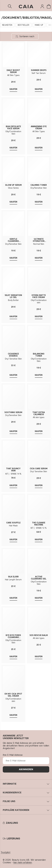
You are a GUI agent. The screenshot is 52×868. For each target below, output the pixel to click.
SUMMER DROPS (39, 70)
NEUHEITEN (7, 25)
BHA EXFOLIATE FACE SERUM (13, 128)
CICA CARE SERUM (39, 469)
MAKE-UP (39, 25)
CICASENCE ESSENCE (13, 355)
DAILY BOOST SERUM (13, 71)
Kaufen (13, 485)
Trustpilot (6, 852)
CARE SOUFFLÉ (13, 523)
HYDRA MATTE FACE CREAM (39, 296)
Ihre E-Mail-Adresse (13, 755)
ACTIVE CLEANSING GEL (39, 578)
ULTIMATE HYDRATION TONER (39, 240)
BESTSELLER (24, 25)
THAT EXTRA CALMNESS (39, 413)
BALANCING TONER (39, 355)
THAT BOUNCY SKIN (13, 470)
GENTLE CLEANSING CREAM (13, 240)
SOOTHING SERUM (13, 412)
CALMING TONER (39, 185)
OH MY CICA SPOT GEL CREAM (13, 695)
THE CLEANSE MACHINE (39, 524)
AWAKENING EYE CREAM (39, 128)
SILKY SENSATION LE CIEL (13, 296)
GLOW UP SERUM (13, 185)
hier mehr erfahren (23, 863)
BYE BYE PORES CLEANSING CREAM (13, 636)
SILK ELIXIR (13, 577)
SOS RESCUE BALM (39, 635)
